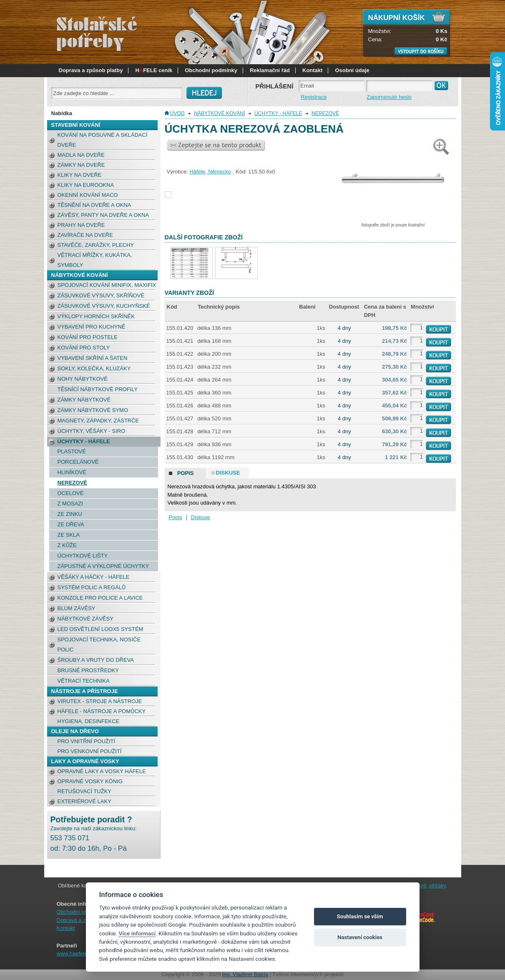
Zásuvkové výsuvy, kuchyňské (104, 306)
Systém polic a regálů (92, 587)
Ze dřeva (71, 524)
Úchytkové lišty (83, 556)
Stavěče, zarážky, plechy (96, 245)
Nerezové (73, 483)
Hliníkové (72, 472)
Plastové (72, 451)
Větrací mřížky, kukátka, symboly (95, 260)
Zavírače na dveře (85, 235)
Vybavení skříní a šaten (93, 358)
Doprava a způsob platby (91, 70)
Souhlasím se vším (360, 916)
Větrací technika (84, 681)
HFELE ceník (154, 70)
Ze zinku (70, 514)
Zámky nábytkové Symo (93, 410)
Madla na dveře (81, 155)
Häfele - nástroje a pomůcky (102, 711)
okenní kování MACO (88, 195)
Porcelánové (78, 462)
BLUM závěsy (77, 608)
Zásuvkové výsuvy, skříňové (101, 295)
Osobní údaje (352, 70)
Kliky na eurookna (86, 185)
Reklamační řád (270, 70)
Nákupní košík (397, 18)
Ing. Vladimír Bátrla (245, 974)
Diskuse (201, 517)
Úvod (177, 113)
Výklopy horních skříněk (96, 316)
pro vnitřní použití (87, 741)
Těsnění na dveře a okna (94, 205)
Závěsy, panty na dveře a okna (103, 215)
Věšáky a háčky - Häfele (94, 577)
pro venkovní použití (90, 751)
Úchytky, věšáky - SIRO (92, 431)
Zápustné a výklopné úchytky (103, 566)
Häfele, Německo (210, 172)
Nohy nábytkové (83, 379)
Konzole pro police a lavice (100, 598)
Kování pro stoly (84, 348)
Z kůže (67, 545)
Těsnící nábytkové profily (98, 389)
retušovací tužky (85, 791)
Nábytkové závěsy (85, 619)
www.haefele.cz (75, 954)
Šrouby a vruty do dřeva (96, 660)
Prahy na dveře (81, 225)
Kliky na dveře (80, 175)
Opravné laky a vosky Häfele (102, 771)
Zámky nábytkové (84, 400)
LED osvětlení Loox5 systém (100, 629)
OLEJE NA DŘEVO (75, 731)
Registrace (314, 97)
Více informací (137, 933)
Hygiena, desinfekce (89, 721)
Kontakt (312, 70)
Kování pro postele (88, 337)
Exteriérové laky (84, 801)
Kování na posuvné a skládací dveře (103, 140)
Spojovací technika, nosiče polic (99, 645)
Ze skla (69, 535)
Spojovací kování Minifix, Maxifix (107, 285)
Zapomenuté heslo (389, 97)
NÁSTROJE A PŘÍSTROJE (85, 691)
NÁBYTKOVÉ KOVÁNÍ (80, 275)
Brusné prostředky (88, 670)
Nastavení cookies (360, 937)
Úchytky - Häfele (84, 441)
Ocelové (71, 493)
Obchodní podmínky (211, 70)
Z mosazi (70, 504)
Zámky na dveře (81, 165)
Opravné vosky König (90, 781)
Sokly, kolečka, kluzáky (94, 368)
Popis (176, 517)
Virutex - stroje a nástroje (100, 701)
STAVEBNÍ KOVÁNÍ (76, 125)
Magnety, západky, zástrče (98, 421)
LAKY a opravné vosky (85, 761)
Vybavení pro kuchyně (92, 327)
